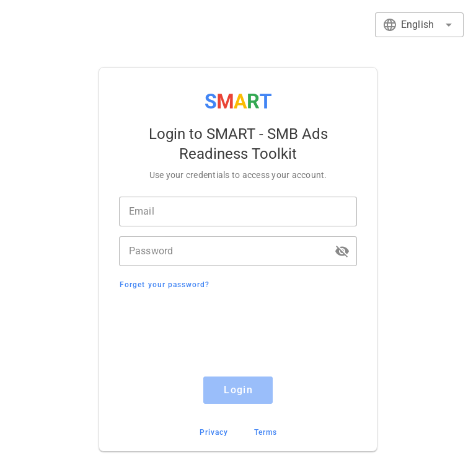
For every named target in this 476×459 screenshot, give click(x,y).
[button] (342, 251)
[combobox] (419, 25)
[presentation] (238, 335)
